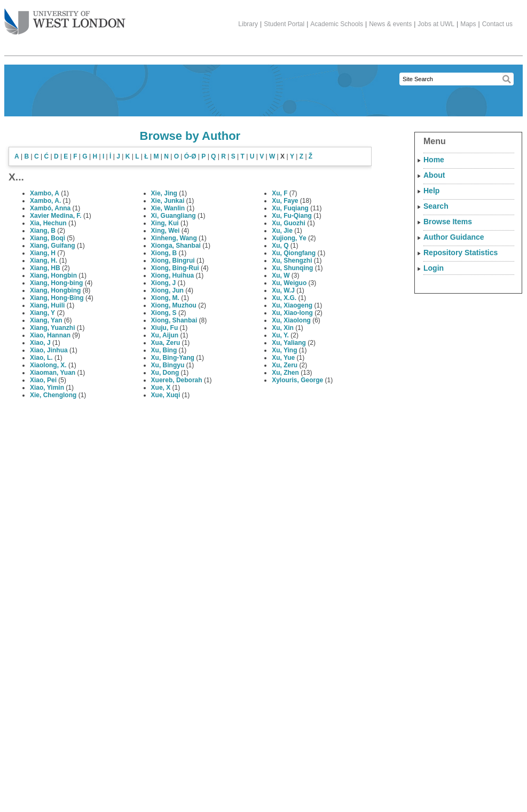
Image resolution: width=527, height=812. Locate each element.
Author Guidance (454, 237)
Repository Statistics (461, 253)
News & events (390, 24)
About (434, 175)
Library (248, 24)
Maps (468, 24)
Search (436, 206)
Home (434, 160)
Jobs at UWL (436, 24)
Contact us (497, 24)
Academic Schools (337, 24)
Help (431, 191)
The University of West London (65, 18)
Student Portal (284, 24)
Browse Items (448, 222)
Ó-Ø (190, 156)
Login (434, 268)
